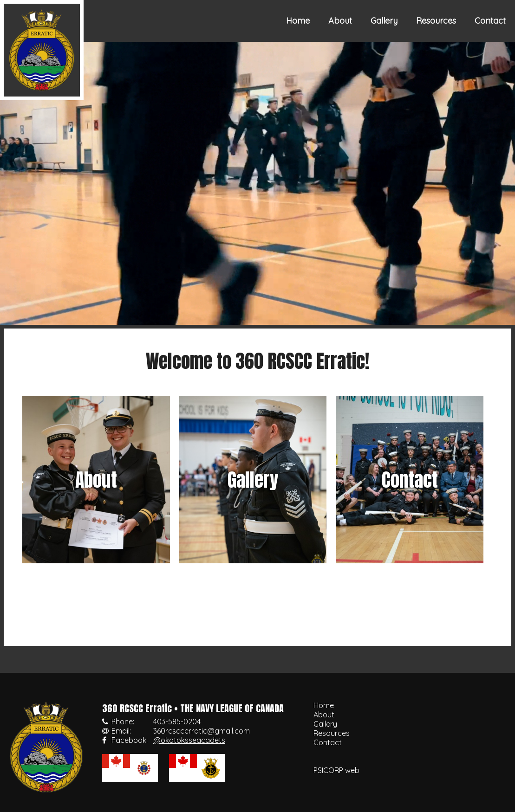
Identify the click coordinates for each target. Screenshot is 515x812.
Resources (436, 21)
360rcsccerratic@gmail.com (202, 731)
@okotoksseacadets (189, 740)
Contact (490, 21)
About (340, 21)
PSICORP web (336, 770)
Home (298, 21)
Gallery (384, 21)
